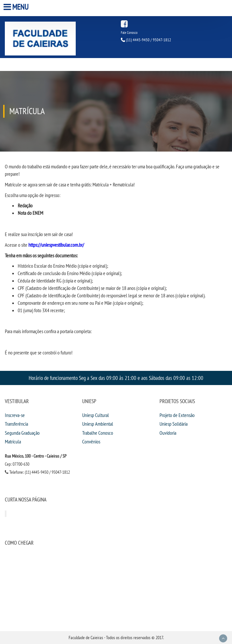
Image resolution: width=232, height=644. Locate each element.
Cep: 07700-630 (17, 464)
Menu (17, 7)
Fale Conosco (129, 33)
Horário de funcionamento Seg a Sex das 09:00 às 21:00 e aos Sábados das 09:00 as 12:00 (116, 378)
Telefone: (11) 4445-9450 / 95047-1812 (37, 472)
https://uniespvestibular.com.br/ (56, 245)
